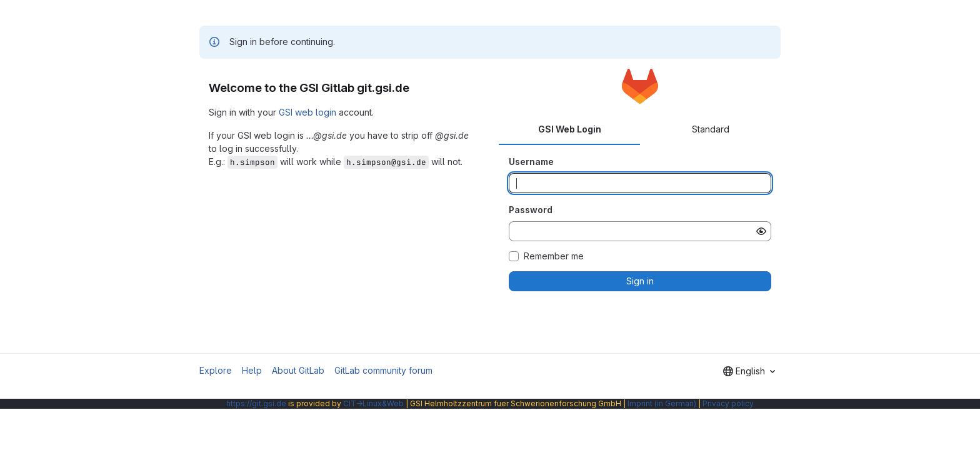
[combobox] (749, 371)
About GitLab (298, 370)
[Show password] (761, 231)
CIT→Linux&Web (373, 403)
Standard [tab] (711, 129)
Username (531, 162)
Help (252, 370)
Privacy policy (728, 403)
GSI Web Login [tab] (570, 129)
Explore (216, 370)
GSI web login (307, 112)
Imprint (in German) (662, 403)
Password (531, 210)
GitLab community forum (383, 370)
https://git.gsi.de (256, 403)
